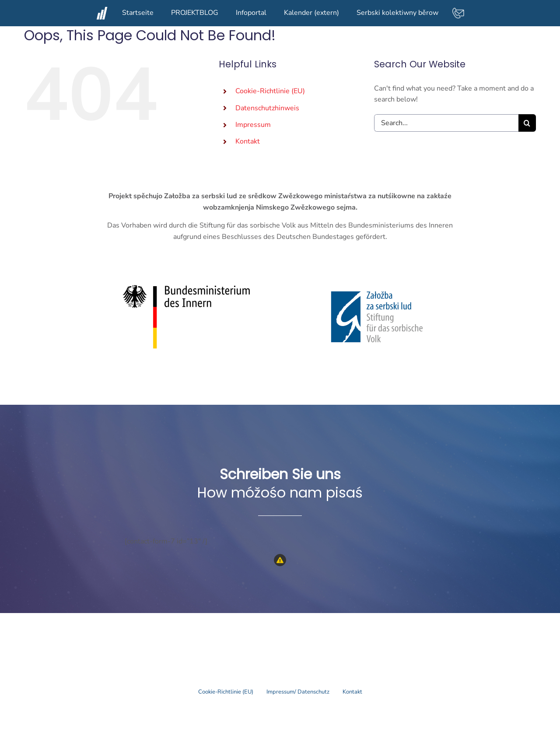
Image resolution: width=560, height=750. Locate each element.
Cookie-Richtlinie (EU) (270, 91)
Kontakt (248, 141)
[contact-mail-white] (458, 10)
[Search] (527, 123)
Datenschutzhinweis (267, 108)
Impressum (253, 125)
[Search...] (446, 123)
